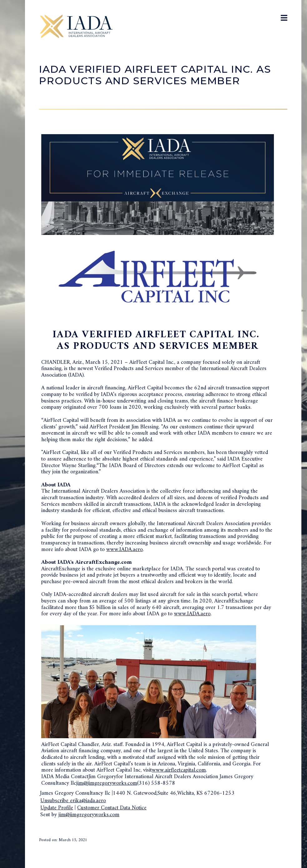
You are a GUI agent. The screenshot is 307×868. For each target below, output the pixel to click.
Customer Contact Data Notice (112, 808)
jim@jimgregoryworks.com (107, 783)
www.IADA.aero (124, 550)
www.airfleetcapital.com (179, 770)
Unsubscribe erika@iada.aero (73, 801)
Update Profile (57, 808)
